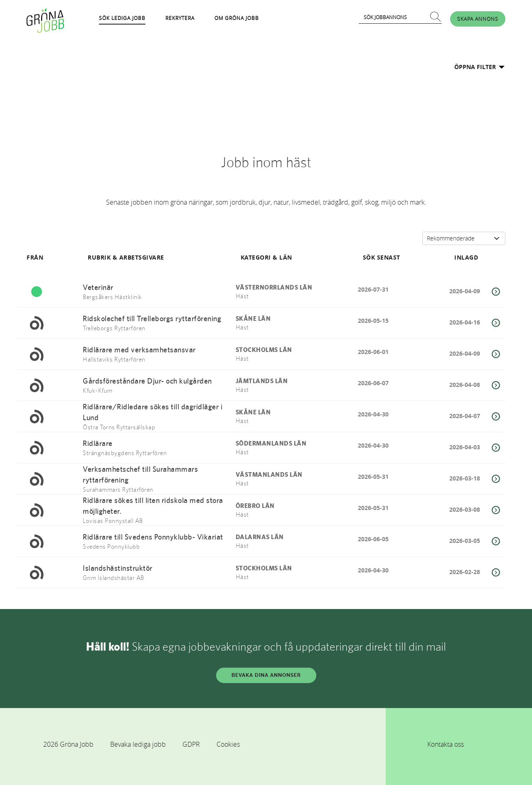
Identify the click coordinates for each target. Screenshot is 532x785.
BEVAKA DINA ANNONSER (266, 675)
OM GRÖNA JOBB (237, 18)
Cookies (228, 744)
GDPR (191, 744)
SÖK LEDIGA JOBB (122, 18)
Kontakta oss (446, 744)
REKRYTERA (180, 18)
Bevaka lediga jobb (138, 744)
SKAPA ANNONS (478, 19)
